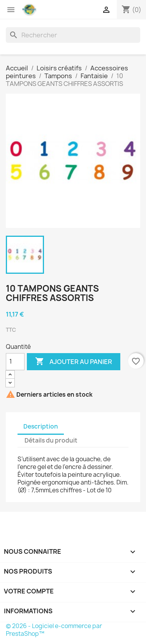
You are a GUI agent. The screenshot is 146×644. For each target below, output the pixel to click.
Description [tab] (41, 426)
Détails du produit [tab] (51, 440)
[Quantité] (15, 362)
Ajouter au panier (74, 362)
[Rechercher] (73, 35)
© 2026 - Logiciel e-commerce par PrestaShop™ (54, 630)
